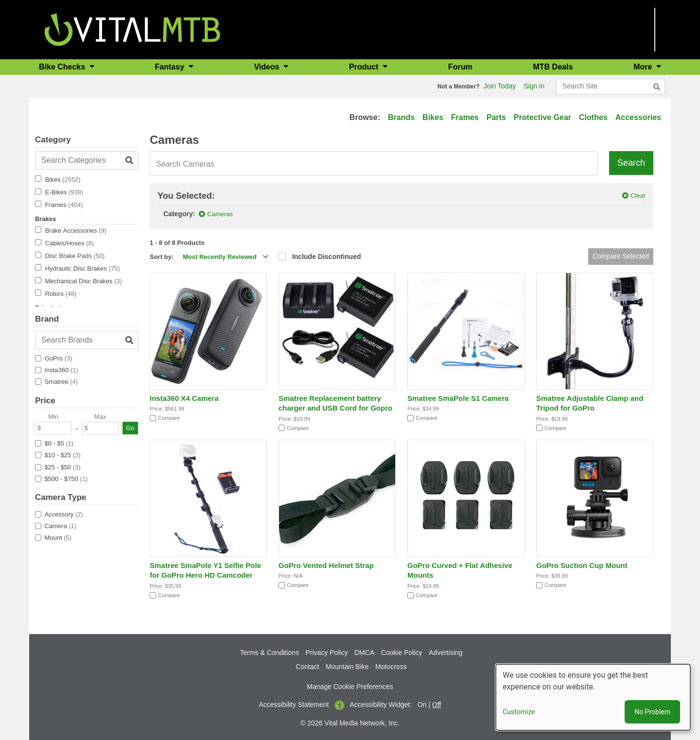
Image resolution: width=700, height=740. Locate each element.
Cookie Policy (402, 653)
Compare (169, 418)
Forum (460, 67)
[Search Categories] (87, 160)
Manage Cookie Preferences (350, 687)
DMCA (364, 653)
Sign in (534, 86)
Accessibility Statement (294, 705)
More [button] (644, 67)
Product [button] (365, 67)
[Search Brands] (87, 340)
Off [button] (437, 705)
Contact (307, 667)
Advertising (446, 653)
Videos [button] (268, 67)
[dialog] (593, 697)
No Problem (652, 712)
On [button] (422, 705)
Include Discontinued (327, 257)
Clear (638, 196)
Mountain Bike (347, 667)
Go (130, 428)
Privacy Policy (326, 653)
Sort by (161, 257)
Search (631, 163)
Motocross (391, 667)
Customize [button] (519, 712)
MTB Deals (553, 67)
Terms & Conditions (270, 653)
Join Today (500, 86)
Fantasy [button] (171, 67)
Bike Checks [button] (63, 67)
